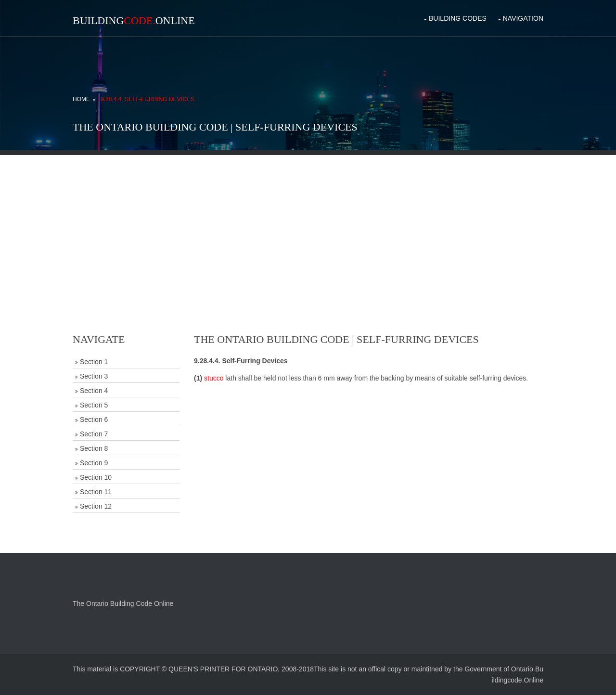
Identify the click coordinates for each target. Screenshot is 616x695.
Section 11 (96, 492)
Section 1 (94, 362)
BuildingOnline (134, 20)
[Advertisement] (308, 223)
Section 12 (96, 506)
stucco (214, 378)
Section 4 (94, 391)
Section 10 (96, 477)
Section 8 (94, 448)
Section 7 (94, 434)
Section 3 (94, 376)
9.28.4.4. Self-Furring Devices (148, 99)
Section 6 (94, 420)
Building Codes (458, 18)
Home (81, 99)
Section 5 (94, 405)
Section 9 (94, 463)
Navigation (523, 18)
